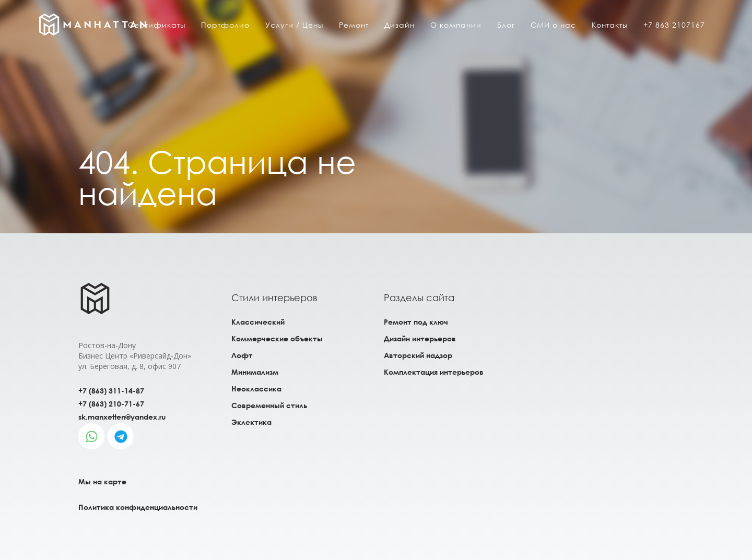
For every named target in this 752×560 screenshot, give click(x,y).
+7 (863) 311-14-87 (111, 391)
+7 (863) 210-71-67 (111, 404)
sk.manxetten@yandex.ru (122, 417)
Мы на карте (102, 481)
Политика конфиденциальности (138, 507)
